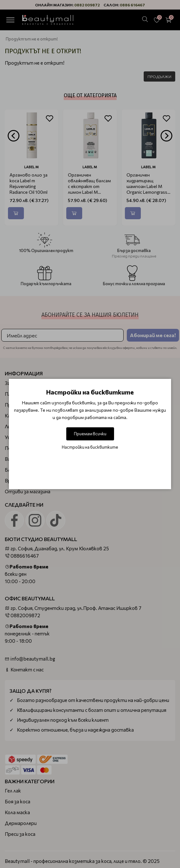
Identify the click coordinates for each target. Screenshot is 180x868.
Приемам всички (90, 434)
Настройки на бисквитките (90, 447)
